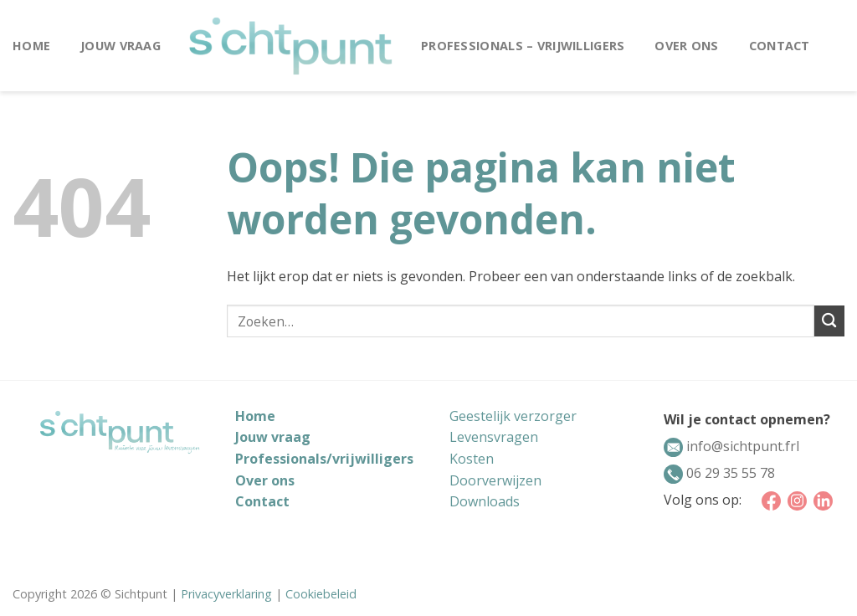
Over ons (686, 46)
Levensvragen (494, 437)
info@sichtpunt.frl (741, 446)
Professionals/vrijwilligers (324, 459)
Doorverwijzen (495, 480)
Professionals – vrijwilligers (523, 46)
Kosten (472, 459)
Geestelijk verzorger (513, 416)
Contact (780, 46)
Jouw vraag (121, 46)
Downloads (485, 501)
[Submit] (829, 321)
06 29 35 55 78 (729, 473)
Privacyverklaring (226, 594)
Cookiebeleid (321, 594)
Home (31, 46)
